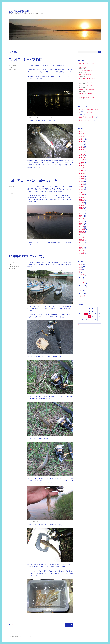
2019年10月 (82, 252)
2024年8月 (82, 161)
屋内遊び (81, 265)
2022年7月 (82, 199)
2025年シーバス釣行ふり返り (86, 82)
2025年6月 (82, 146)
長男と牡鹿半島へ (83, 67)
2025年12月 (82, 137)
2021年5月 (82, 222)
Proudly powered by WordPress (28, 637)
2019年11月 (82, 250)
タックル (82, 285)
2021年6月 (82, 220)
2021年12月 (82, 210)
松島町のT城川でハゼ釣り (27, 256)
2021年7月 (82, 218)
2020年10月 (82, 233)
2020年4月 (82, 242)
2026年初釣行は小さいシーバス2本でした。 (89, 78)
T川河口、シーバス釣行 (26, 59)
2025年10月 (82, 140)
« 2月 (79, 324)
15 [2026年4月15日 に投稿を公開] (89, 317)
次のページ (71, 627)
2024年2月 (82, 170)
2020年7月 (82, 238)
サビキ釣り (83, 282)
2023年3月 (82, 188)
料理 (80, 268)
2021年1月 (82, 228)
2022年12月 (82, 191)
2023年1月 (82, 190)
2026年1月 (82, 135)
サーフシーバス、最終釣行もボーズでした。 (89, 86)
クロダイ (82, 281)
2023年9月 (82, 178)
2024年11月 (82, 156)
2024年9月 (82, 159)
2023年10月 (82, 177)
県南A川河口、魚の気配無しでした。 (87, 75)
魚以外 (82, 297)
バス (81, 290)
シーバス (11, 189)
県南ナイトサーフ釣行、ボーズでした (88, 63)
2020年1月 (82, 247)
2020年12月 (82, 230)
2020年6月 (82, 239)
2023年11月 (82, 175)
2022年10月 (82, 194)
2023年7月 (82, 182)
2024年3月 (82, 169)
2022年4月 (82, 204)
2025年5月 (82, 148)
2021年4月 (82, 223)
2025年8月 (82, 143)
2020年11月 (82, 231)
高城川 (14, 70)
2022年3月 (82, 206)
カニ (81, 279)
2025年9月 (82, 141)
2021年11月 (82, 212)
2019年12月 (82, 249)
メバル (82, 293)
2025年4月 (82, 149)
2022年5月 (82, 202)
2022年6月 (82, 201)
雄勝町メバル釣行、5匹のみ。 (86, 93)
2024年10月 (82, 158)
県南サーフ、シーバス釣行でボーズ (87, 90)
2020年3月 (82, 244)
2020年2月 (82, 246)
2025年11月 (82, 138)
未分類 (81, 269)
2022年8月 (82, 198)
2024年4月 (82, 167)
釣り (80, 273)
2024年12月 (82, 154)
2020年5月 (82, 241)
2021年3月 (82, 225)
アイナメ (82, 276)
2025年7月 (82, 145)
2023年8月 (82, 180)
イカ (81, 277)
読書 (80, 271)
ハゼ (10, 264)
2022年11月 (82, 193)
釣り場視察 (83, 295)
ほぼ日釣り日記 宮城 (19, 11)
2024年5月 (82, 166)
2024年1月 (82, 172)
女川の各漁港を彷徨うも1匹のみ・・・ (88, 71)
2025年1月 (82, 153)
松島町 (11, 70)
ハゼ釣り (14, 266)
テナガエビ (83, 287)
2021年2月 (82, 226)
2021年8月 (82, 217)
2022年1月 (82, 209)
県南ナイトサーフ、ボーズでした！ (87, 97)
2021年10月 (82, 214)
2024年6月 (82, 164)
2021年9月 (82, 215)
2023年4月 (82, 186)
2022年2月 (82, 207)
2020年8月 (82, 236)
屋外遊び (81, 266)
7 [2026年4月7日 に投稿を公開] (86, 314)
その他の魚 (12, 68)
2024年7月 (82, 162)
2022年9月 (82, 196)
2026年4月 (82, 132)
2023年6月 (82, 183)
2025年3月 (82, 151)
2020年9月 (82, 234)
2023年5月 (82, 185)
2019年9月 (82, 254)
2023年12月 (82, 174)
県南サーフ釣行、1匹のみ (85, 121)
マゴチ (82, 292)
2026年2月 (82, 133)
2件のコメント (12, 193)
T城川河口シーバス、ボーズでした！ (35, 181)
